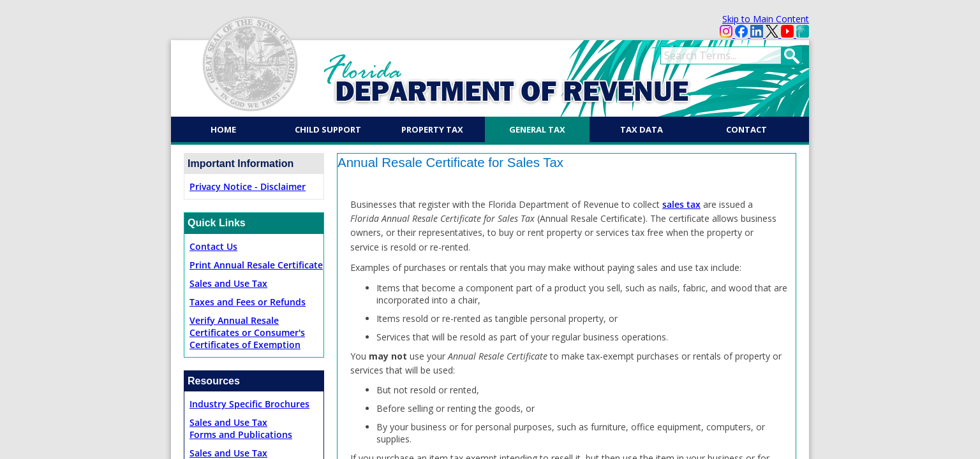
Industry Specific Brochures (249, 404)
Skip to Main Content (766, 19)
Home (223, 129)
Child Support (328, 129)
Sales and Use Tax (228, 283)
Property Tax (432, 129)
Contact (746, 129)
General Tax (537, 129)
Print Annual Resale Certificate (256, 265)
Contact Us (213, 246)
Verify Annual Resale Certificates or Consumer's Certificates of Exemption (247, 332)
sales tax (681, 204)
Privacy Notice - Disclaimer (248, 186)
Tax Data (642, 129)
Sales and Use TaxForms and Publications (241, 428)
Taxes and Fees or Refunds (248, 302)
